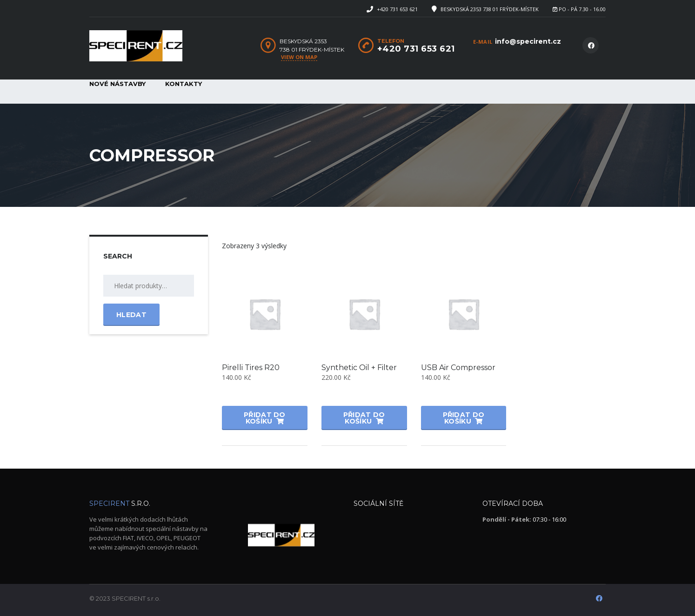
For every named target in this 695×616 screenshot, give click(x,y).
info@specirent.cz (528, 41)
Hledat (131, 315)
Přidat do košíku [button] (265, 418)
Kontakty (184, 84)
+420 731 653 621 (397, 9)
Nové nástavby (117, 84)
